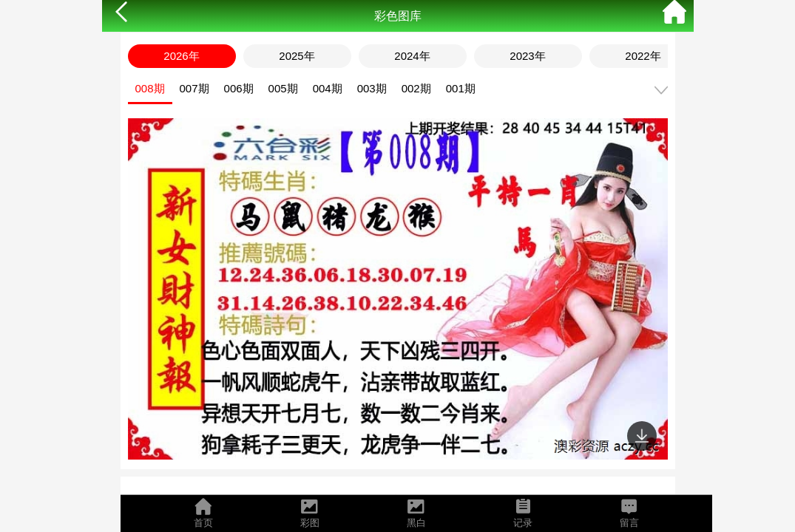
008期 (150, 88)
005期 (283, 88)
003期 (372, 88)
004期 (328, 88)
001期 (461, 88)
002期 (416, 88)
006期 (239, 88)
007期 (194, 88)
